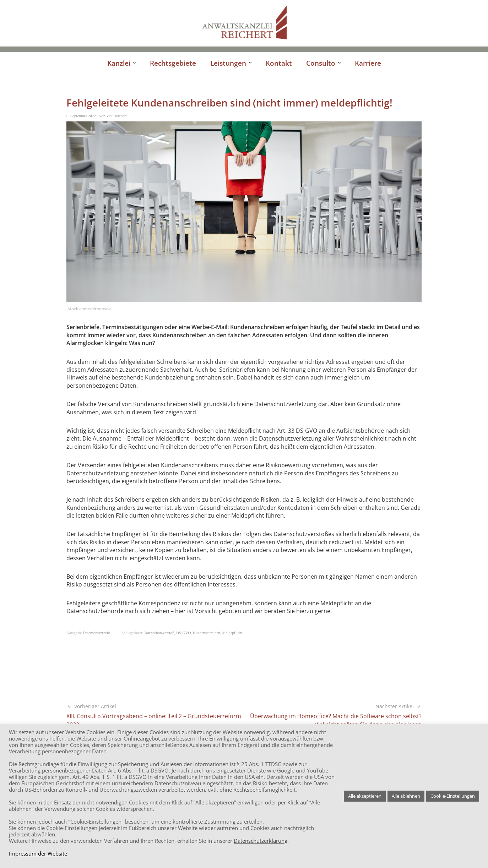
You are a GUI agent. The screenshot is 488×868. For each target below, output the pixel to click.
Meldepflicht (232, 633)
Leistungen (228, 63)
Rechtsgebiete (173, 63)
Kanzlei (119, 63)
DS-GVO (184, 633)
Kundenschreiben (207, 633)
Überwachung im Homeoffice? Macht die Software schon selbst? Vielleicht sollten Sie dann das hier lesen (333, 716)
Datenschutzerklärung (261, 841)
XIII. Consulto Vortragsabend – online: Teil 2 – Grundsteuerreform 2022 (155, 716)
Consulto (321, 63)
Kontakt (279, 63)
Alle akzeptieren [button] (365, 796)
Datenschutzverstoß (159, 633)
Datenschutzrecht (96, 633)
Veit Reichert (116, 116)
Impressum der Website (38, 853)
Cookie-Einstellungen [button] (453, 796)
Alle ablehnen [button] (406, 796)
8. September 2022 (81, 116)
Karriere (368, 63)
